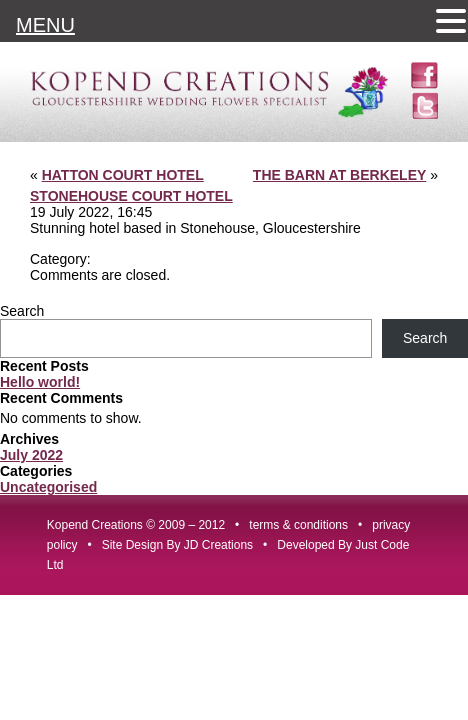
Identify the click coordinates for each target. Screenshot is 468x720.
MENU (45, 25)
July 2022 (31, 455)
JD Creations (218, 545)
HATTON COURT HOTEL (123, 175)
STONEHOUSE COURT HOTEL (131, 196)
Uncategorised (48, 487)
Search (22, 311)
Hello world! (40, 382)
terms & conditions (298, 525)
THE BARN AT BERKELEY (339, 175)
